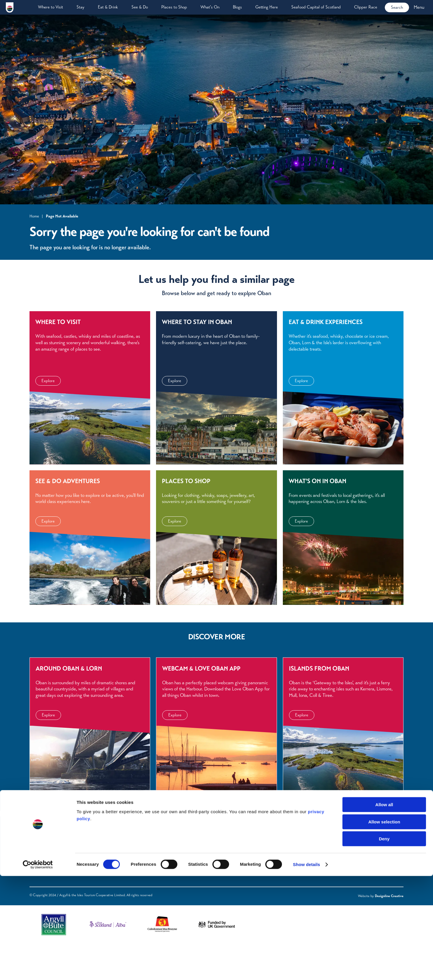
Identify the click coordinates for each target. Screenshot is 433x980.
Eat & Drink (108, 7)
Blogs (237, 7)
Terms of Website (171, 875)
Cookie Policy (168, 891)
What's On (210, 7)
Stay (80, 7)
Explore (48, 410)
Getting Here (267, 7)
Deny (384, 943)
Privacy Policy (168, 868)
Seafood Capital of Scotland (316, 7)
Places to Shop (174, 7)
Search (397, 7)
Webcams (101, 883)
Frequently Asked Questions (118, 868)
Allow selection (384, 926)
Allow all (384, 909)
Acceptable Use (170, 883)
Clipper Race (366, 7)
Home (34, 216)
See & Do (140, 7)
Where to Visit (51, 7)
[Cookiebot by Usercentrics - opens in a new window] (38, 969)
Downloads (102, 875)
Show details (307, 968)
